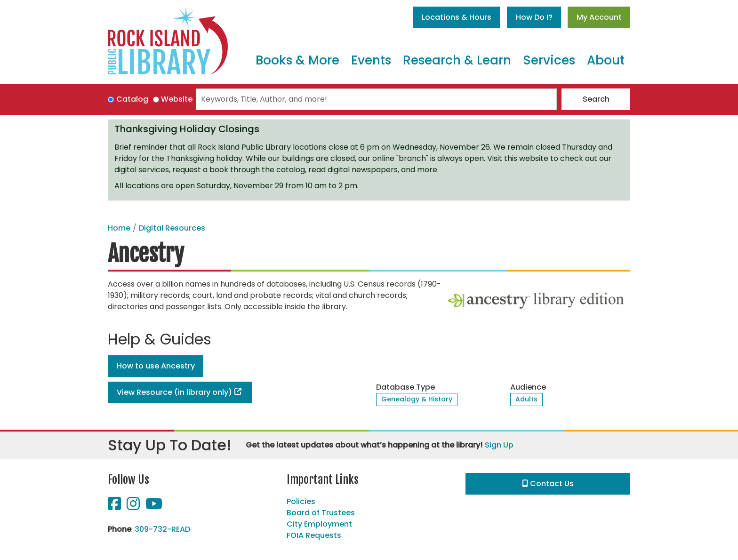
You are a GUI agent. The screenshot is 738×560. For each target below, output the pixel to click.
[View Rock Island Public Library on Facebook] (115, 507)
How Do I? (534, 17)
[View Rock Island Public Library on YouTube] (154, 507)
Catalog (132, 99)
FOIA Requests (314, 535)
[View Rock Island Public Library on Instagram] (134, 507)
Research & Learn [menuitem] (457, 60)
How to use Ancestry (156, 366)
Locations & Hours (457, 17)
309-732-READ (162, 529)
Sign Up (499, 445)
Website (177, 99)
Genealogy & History (417, 399)
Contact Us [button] (548, 484)
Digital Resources (172, 228)
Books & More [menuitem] (297, 60)
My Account (599, 17)
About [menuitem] (606, 60)
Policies (301, 501)
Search (596, 99)
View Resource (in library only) (174, 392)
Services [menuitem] (549, 60)
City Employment (319, 524)
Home (119, 228)
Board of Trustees (321, 513)
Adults (526, 399)
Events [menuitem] (371, 60)
